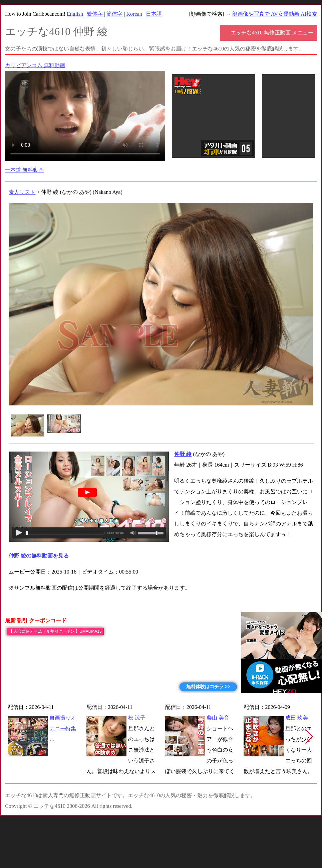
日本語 (154, 14)
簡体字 (114, 14)
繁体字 (95, 14)
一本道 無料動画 (24, 170)
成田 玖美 (297, 718)
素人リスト (22, 192)
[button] (309, 737)
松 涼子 (137, 718)
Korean (134, 14)
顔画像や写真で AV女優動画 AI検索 (275, 14)
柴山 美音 (218, 718)
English (75, 14)
